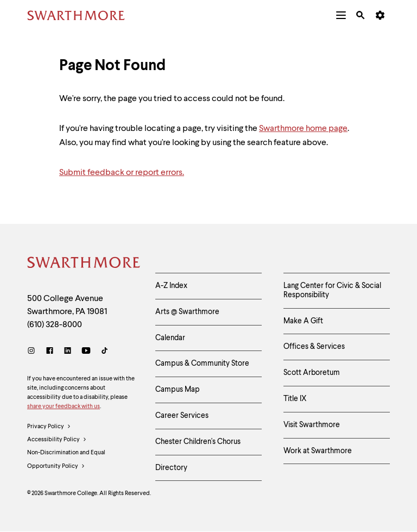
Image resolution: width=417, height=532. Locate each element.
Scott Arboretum (312, 373)
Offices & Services (314, 347)
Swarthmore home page (303, 129)
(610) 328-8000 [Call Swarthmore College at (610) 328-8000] (55, 325)
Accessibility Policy (57, 440)
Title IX (295, 399)
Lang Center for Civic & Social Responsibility (332, 290)
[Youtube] (86, 352)
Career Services (182, 416)
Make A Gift (303, 321)
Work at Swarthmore (318, 451)
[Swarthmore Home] (83, 264)
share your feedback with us (64, 407)
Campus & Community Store (202, 364)
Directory (171, 468)
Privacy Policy (49, 427)
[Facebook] (50, 352)
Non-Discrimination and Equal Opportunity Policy (66, 461)
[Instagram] (33, 352)
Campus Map (178, 390)
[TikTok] (105, 352)
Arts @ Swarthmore (187, 312)
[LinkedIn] (68, 352)
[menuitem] (341, 15)
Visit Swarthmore (312, 425)
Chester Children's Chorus (198, 442)
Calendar (170, 338)
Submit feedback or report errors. (122, 173)
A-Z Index (171, 286)
